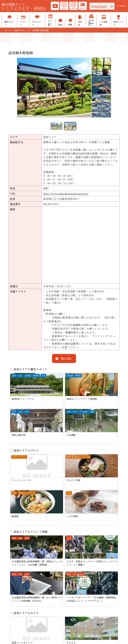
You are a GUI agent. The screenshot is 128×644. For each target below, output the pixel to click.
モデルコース (25, 587)
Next (114, 89)
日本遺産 (23, 605)
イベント (23, 583)
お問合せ (92, 579)
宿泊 (20, 594)
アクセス (122, 6)
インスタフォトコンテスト (60, 598)
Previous (14, 89)
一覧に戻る (63, 358)
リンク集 (36, 616)
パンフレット (95, 583)
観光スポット (25, 579)
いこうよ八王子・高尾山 (24, 6)
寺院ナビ (47, 594)
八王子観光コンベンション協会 (61, 579)
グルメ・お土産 (27, 590)
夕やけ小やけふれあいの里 (60, 590)
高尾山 (21, 602)
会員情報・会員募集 (99, 587)
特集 (20, 598)
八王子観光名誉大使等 (55, 583)
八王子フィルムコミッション (61, 587)
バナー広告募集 (84, 616)
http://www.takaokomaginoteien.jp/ (66, 193)
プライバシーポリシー (58, 616)
